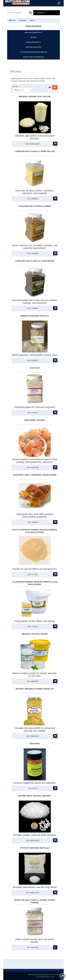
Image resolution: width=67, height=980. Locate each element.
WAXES (33, 37)
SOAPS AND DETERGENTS (33, 57)
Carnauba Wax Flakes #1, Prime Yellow (35, 151)
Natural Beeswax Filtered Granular (35, 689)
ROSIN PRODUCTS (33, 42)
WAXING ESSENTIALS (33, 32)
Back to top (63, 976)
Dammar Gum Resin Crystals (35, 316)
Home (12, 20)
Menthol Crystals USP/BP (35, 634)
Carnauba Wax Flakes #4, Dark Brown (35, 261)
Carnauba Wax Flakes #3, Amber (35, 206)
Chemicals (23, 20)
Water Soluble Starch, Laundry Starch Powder (35, 901)
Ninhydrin (35, 744)
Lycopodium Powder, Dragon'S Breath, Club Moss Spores (35, 583)
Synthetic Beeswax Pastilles (35, 848)
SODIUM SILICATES (33, 47)
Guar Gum (35, 368)
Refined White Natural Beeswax (35, 796)
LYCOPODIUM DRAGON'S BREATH (33, 52)
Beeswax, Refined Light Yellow (35, 97)
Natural (32, 20)
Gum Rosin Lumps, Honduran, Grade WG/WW (35, 475)
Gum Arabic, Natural (35, 420)
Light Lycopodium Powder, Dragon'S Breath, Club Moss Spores (35, 531)
